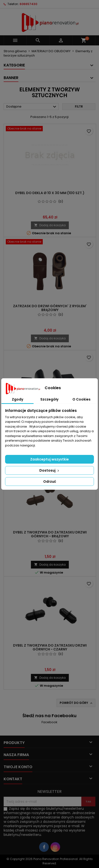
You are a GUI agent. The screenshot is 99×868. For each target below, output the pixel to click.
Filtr (79, 106)
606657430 (28, 4)
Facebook (49, 722)
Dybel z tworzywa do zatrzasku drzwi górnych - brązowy (50, 534)
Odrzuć (50, 481)
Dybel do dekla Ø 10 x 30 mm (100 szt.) (50, 193)
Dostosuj (50, 470)
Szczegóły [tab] (49, 399)
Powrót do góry (76, 703)
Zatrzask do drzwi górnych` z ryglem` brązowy (50, 308)
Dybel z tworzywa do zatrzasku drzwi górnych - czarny (50, 647)
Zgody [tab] (18, 399)
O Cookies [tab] (81, 399)
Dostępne (32, 107)
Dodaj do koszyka (50, 225)
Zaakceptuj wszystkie (49, 459)
